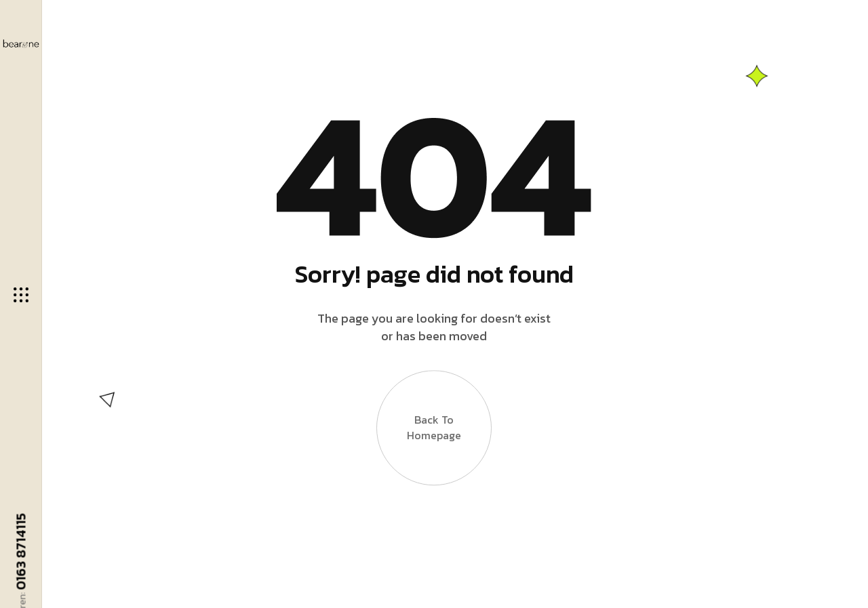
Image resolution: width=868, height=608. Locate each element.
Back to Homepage (434, 429)
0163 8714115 (21, 551)
